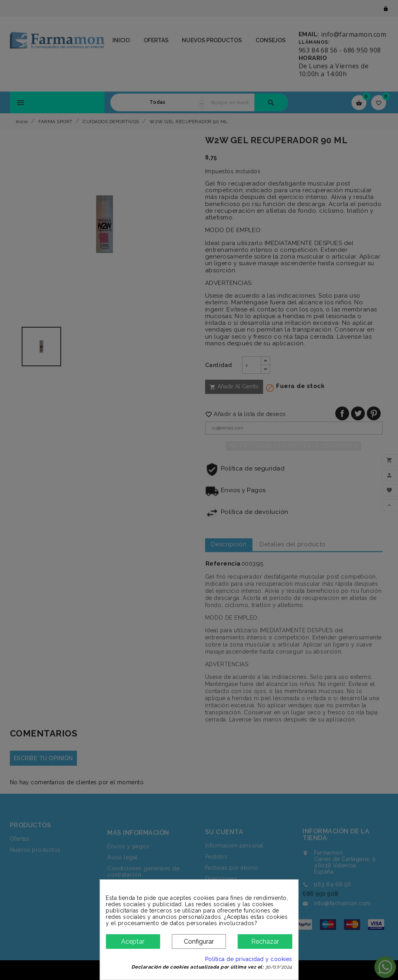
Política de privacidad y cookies (249, 959)
